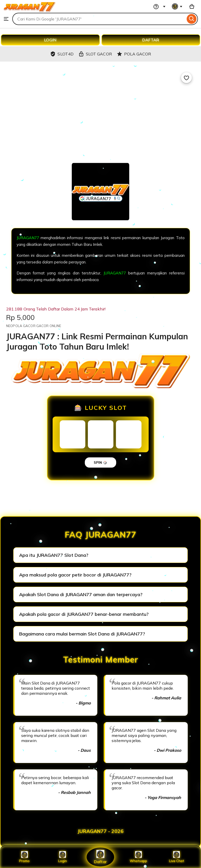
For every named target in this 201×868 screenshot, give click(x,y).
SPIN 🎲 (100, 462)
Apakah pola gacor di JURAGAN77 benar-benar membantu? (84, 614)
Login (63, 857)
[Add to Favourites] (186, 78)
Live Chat (177, 857)
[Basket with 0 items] (192, 6)
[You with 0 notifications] (177, 6)
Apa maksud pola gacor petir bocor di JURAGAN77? (75, 575)
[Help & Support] (159, 6)
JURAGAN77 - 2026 (100, 831)
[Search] (192, 19)
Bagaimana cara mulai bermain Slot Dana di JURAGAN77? (82, 634)
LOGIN (50, 40)
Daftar (100, 857)
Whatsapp (138, 857)
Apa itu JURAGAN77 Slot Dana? (54, 555)
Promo (24, 857)
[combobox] (99, 19)
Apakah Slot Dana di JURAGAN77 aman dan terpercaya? (81, 594)
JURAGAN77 (28, 238)
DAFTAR (151, 40)
